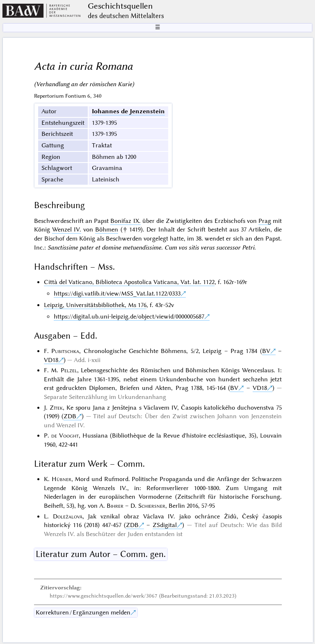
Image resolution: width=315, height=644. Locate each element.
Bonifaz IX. (125, 221)
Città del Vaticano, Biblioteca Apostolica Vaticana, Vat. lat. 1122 (129, 282)
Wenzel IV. (67, 229)
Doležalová (68, 516)
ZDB (70, 416)
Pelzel (69, 370)
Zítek (56, 408)
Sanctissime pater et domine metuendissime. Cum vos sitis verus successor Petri (151, 248)
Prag (265, 221)
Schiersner (152, 506)
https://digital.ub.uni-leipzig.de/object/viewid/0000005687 (129, 316)
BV (266, 351)
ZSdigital (165, 525)
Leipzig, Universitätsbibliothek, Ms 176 (95, 305)
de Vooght (65, 435)
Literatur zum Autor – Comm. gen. (101, 554)
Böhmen (107, 229)
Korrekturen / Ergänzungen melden (83, 612)
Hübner (62, 479)
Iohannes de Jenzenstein (128, 111)
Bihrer (115, 506)
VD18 (51, 360)
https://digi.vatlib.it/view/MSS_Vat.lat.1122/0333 (117, 293)
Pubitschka (65, 351)
